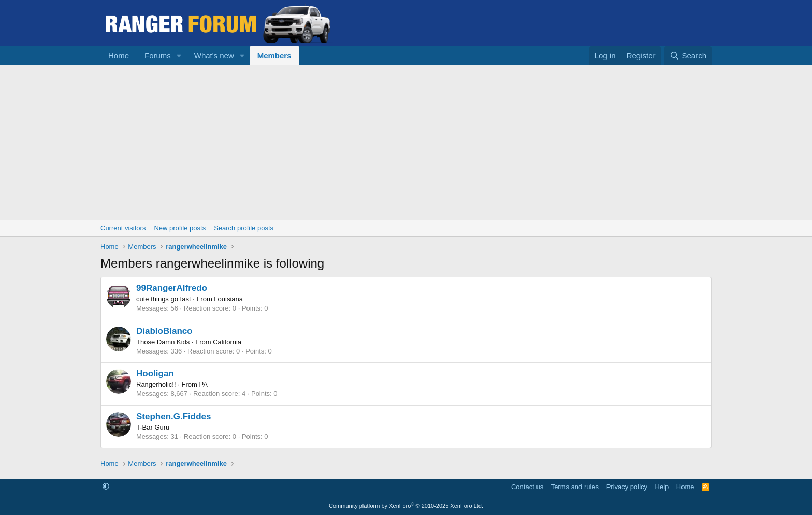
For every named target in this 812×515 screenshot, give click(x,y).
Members (274, 56)
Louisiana (228, 299)
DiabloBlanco (164, 331)
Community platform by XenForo (406, 506)
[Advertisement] (406, 143)
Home (119, 56)
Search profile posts (244, 228)
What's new (214, 56)
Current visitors (123, 228)
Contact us (527, 487)
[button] (179, 56)
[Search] (688, 56)
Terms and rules (575, 487)
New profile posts (180, 228)
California (227, 342)
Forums (158, 56)
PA (203, 384)
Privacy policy (627, 487)
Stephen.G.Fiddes (174, 416)
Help (662, 487)
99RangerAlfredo (172, 288)
